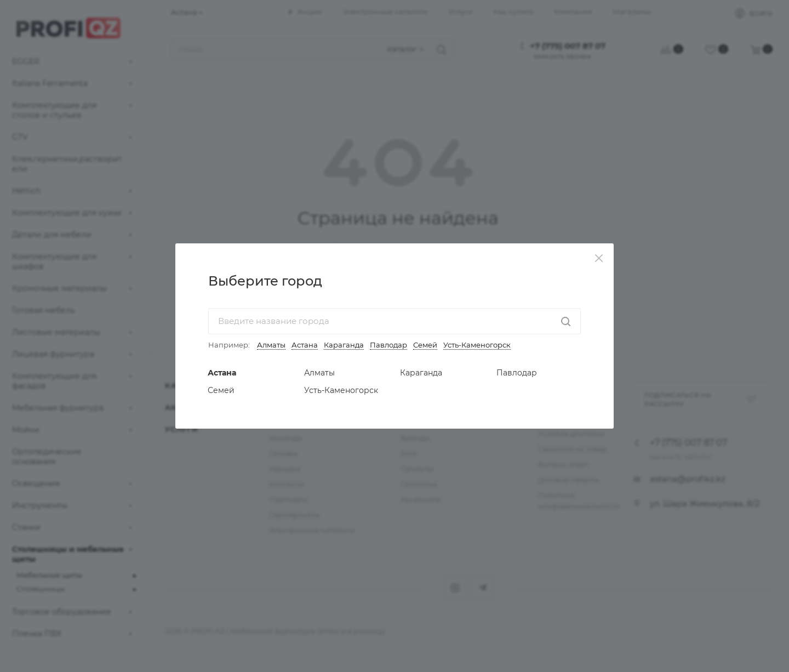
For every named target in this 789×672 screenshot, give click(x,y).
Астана (305, 345)
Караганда (344, 345)
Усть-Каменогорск (477, 345)
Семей (425, 345)
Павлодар (388, 345)
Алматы (271, 345)
